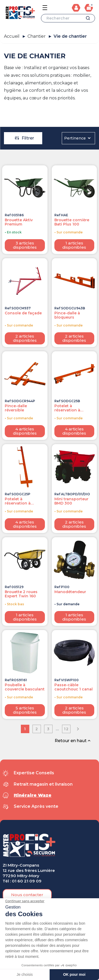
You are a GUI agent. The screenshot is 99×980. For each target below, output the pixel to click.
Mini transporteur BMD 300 (71, 501)
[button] (27, 895)
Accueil (12, 36)
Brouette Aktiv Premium (19, 222)
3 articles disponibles (25, 245)
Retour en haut (73, 741)
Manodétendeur (70, 592)
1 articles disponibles (74, 245)
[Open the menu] (45, 8)
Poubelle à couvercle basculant (25, 687)
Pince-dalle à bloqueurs (67, 315)
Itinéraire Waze (33, 795)
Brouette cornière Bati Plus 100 (72, 222)
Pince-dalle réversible (16, 408)
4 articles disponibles (25, 431)
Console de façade (23, 313)
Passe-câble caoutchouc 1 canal (74, 687)
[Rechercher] (68, 18)
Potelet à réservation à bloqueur (67, 408)
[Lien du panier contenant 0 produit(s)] (89, 8)
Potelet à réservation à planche (18, 501)
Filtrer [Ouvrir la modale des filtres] (24, 138)
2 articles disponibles (25, 338)
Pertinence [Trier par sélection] (78, 138)
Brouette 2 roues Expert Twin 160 (21, 594)
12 (66, 729)
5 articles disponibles (25, 710)
